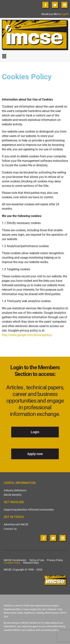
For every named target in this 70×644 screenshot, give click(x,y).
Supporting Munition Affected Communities (29, 510)
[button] (35, 57)
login (64, 14)
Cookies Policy (12, 563)
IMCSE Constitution (15, 560)
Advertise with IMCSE (16, 524)
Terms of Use (37, 560)
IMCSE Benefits (13, 495)
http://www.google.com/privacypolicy (27, 335)
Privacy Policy (55, 560)
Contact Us (10, 529)
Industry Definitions (15, 490)
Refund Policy (31, 563)
